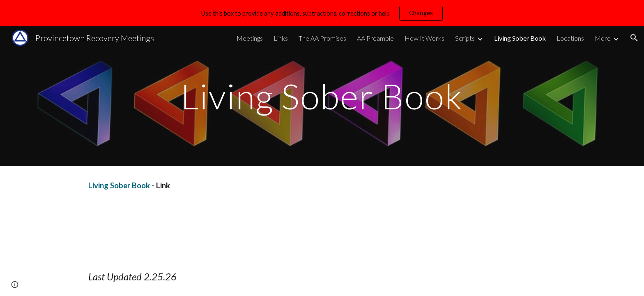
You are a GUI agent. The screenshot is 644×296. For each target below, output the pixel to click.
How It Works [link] (424, 38)
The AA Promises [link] (322, 38)
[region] (322, 13)
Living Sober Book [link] (520, 38)
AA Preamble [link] (375, 38)
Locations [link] (570, 38)
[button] (634, 38)
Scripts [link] (465, 38)
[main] (322, 96)
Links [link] (281, 38)
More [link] (603, 38)
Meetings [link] (250, 38)
